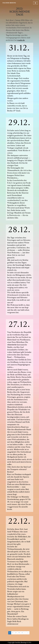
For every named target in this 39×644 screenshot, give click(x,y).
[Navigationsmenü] (35, 3)
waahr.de (21, 40)
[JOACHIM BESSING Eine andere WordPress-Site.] (9, 3)
